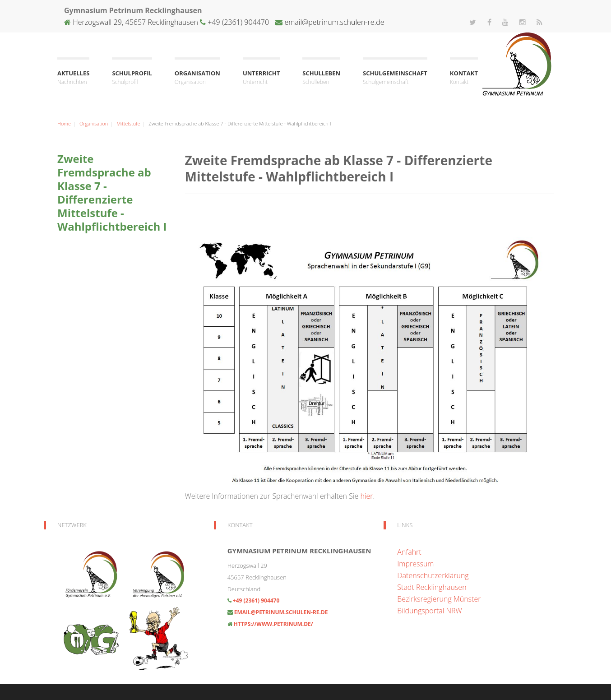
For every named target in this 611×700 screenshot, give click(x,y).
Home (64, 123)
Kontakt (464, 78)
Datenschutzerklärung (433, 575)
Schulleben (321, 78)
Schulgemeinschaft (395, 78)
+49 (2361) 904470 (237, 22)
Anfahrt (409, 552)
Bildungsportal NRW (430, 611)
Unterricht (261, 78)
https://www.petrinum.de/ (273, 624)
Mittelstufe (128, 123)
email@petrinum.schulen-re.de (334, 22)
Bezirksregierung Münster (439, 599)
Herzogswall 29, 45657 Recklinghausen (135, 22)
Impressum (415, 564)
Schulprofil (132, 78)
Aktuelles (73, 78)
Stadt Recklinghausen (432, 587)
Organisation (197, 78)
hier (366, 496)
